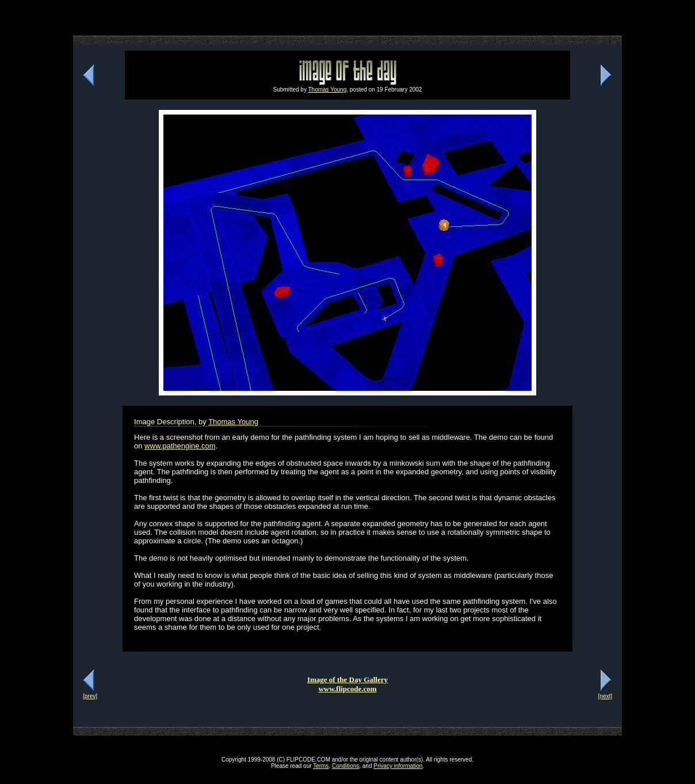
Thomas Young (328, 90)
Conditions (345, 766)
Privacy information (398, 766)
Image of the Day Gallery (347, 680)
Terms (321, 766)
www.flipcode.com (347, 689)
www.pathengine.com (180, 446)
